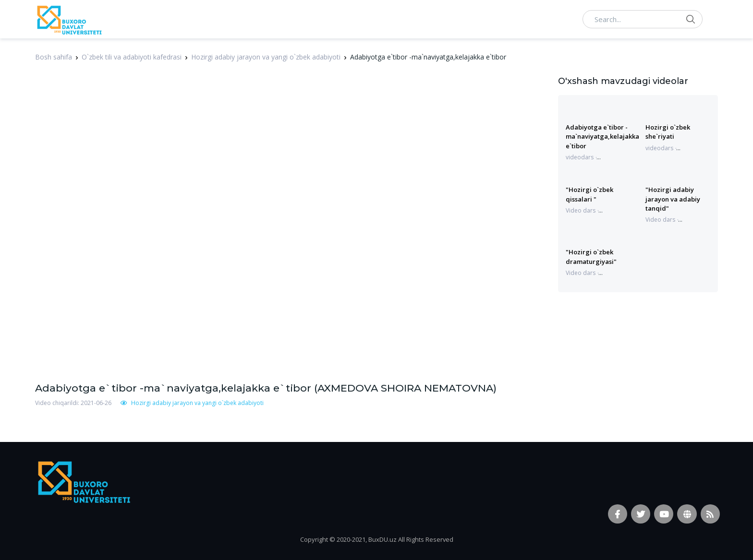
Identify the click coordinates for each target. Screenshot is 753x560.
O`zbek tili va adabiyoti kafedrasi (132, 57)
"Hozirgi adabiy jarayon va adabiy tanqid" (673, 199)
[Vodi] (69, 19)
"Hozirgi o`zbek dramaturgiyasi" (591, 256)
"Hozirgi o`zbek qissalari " (589, 194)
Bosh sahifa (54, 57)
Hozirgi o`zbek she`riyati (668, 132)
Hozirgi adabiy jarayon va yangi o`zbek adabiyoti (266, 57)
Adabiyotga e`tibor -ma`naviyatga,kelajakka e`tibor (602, 137)
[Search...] (643, 19)
